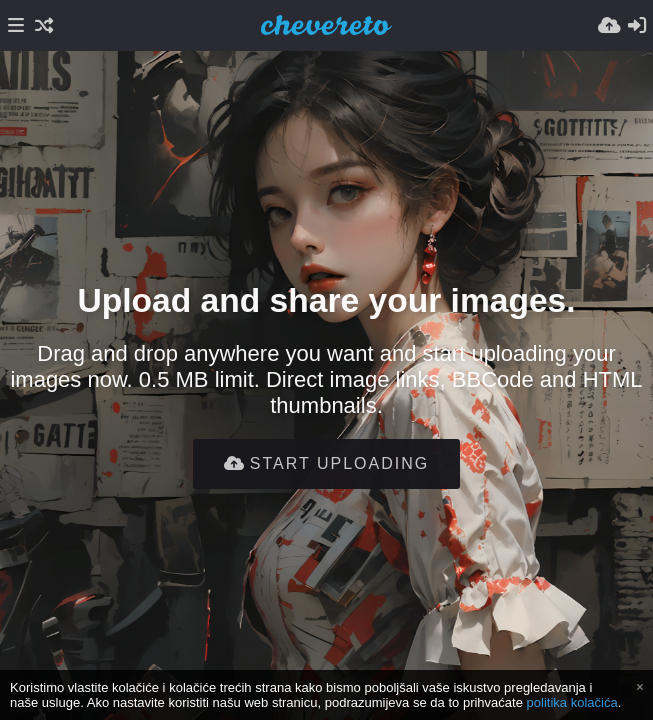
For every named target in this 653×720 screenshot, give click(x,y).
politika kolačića (572, 702)
